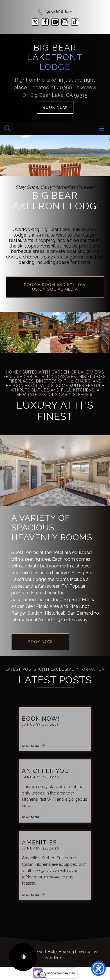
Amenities (40, 842)
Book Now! (41, 719)
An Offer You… (47, 771)
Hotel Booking (61, 952)
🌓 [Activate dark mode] (23, 957)
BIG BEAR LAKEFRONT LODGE (55, 57)
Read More (34, 746)
